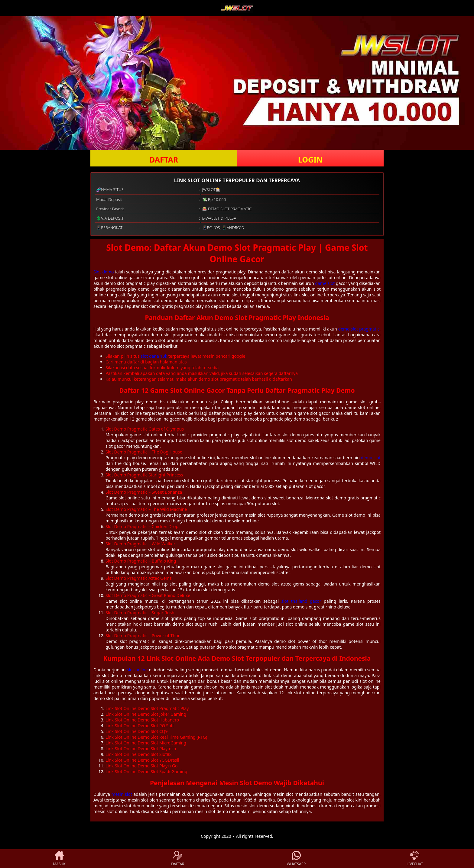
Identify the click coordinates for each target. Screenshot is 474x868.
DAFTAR (164, 160)
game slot (325, 283)
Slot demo (104, 272)
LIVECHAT (415, 859)
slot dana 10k (154, 356)
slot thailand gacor (301, 601)
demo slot (371, 458)
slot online (137, 670)
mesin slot (122, 794)
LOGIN (310, 160)
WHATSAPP (296, 859)
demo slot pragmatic (359, 329)
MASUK (59, 859)
